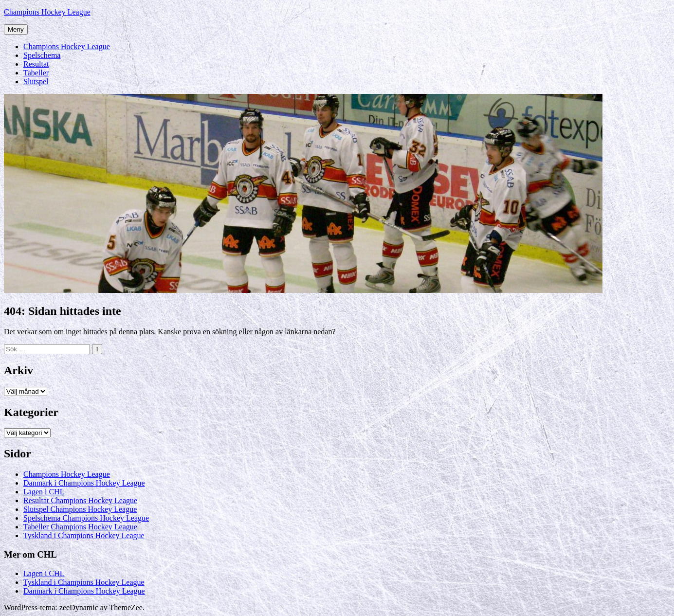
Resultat (36, 64)
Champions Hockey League (47, 12)
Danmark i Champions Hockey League (84, 483)
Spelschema (42, 55)
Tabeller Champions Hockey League (80, 527)
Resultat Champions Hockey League (80, 500)
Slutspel (36, 82)
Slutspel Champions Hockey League (80, 509)
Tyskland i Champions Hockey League (84, 535)
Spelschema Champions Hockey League (86, 518)
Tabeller (36, 73)
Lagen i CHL (44, 492)
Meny (16, 29)
